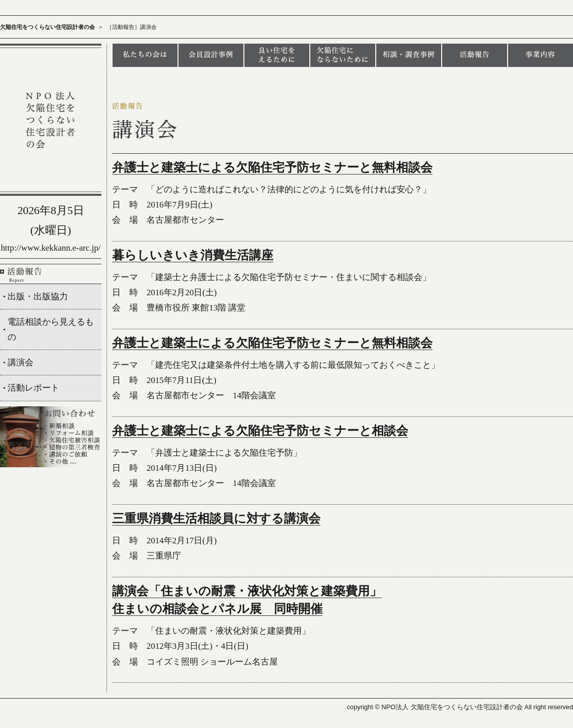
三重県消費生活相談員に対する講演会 (216, 518)
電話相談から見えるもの (51, 329)
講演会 (21, 362)
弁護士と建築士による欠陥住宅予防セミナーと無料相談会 (272, 167)
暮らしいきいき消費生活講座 (193, 255)
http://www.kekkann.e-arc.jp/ (50, 248)
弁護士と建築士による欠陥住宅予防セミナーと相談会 (260, 431)
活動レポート (33, 388)
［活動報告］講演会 (132, 27)
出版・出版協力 (38, 297)
